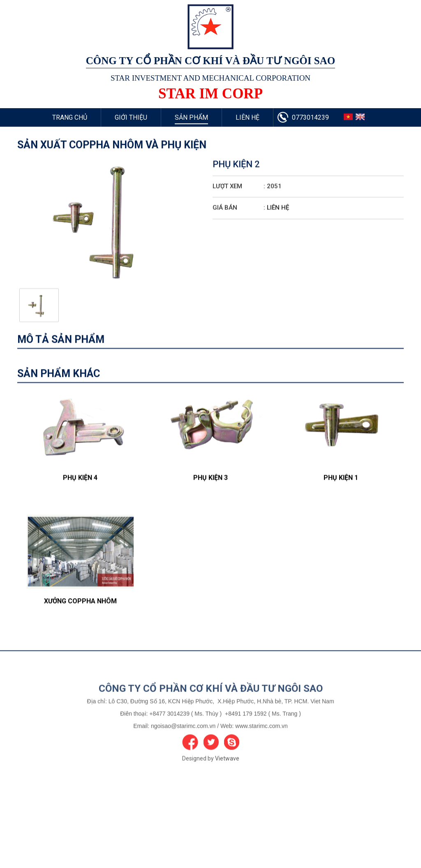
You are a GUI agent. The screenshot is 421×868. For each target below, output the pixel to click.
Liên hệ (248, 117)
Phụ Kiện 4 (80, 509)
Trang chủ (70, 117)
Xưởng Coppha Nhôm (80, 632)
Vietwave (227, 787)
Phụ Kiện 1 (341, 509)
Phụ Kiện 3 (210, 509)
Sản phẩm (191, 117)
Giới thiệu (131, 117)
